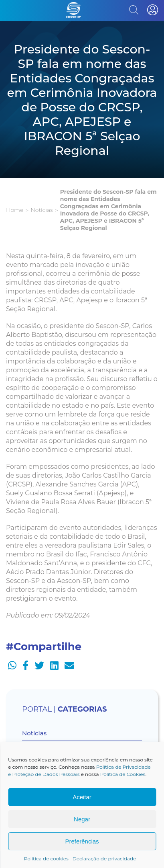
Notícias (42, 210)
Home (15, 210)
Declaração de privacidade (104, 859)
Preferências (82, 841)
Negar (82, 819)
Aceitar (82, 797)
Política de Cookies (123, 774)
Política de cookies (46, 859)
